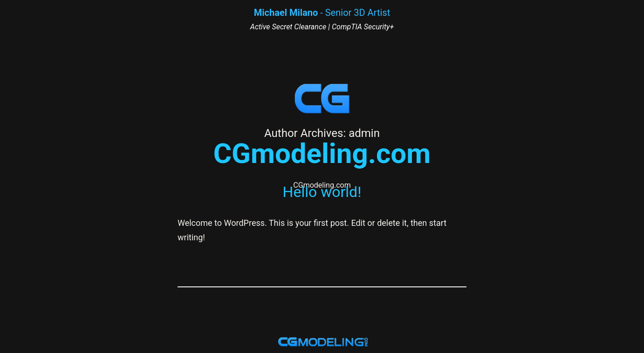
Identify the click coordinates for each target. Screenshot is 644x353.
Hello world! (322, 192)
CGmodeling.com (322, 153)
